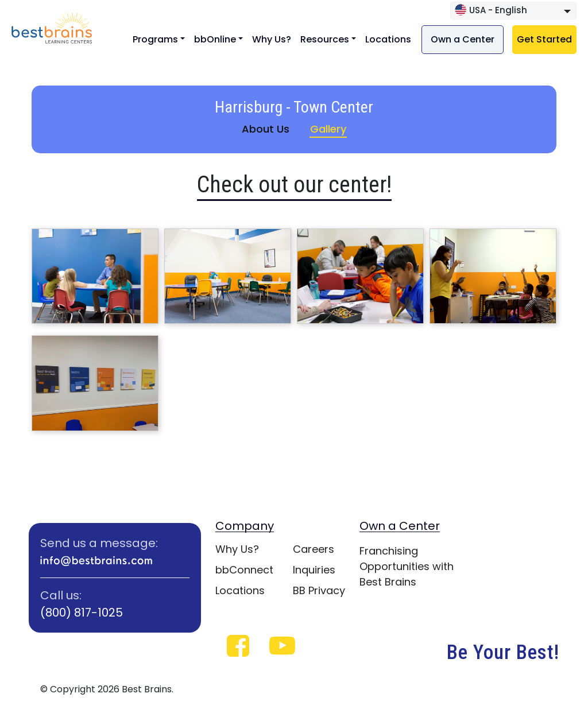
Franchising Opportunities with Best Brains (407, 566)
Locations (388, 39)
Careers (314, 549)
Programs (155, 39)
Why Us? (272, 39)
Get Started (544, 39)
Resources (325, 39)
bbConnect (244, 570)
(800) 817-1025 (82, 613)
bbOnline (215, 39)
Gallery (328, 129)
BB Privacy (319, 590)
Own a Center (463, 39)
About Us (266, 129)
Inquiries (314, 570)
